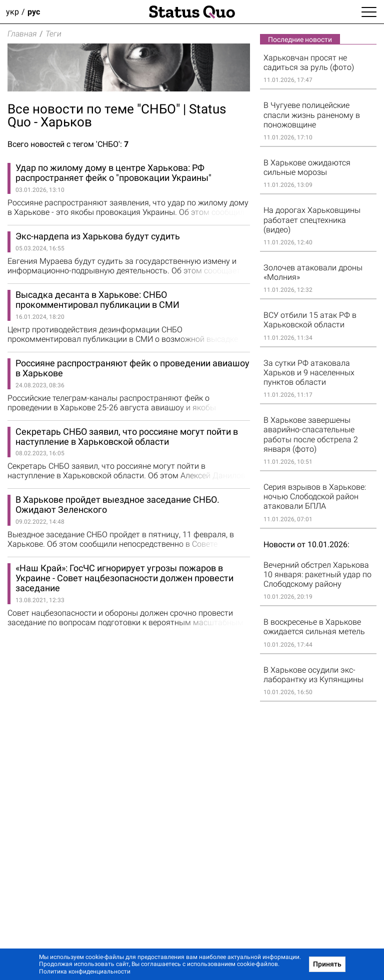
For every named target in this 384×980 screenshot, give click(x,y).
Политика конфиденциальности (85, 972)
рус (34, 12)
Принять (327, 964)
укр (12, 12)
